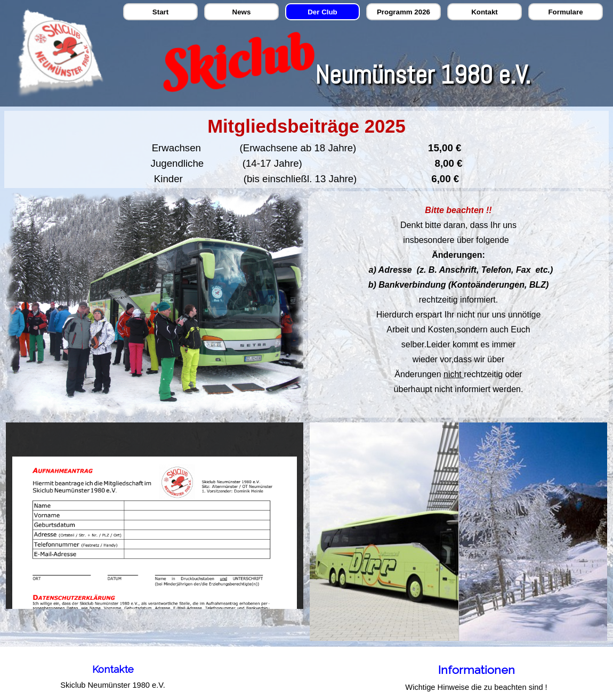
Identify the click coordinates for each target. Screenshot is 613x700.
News (242, 12)
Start (160, 12)
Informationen (477, 670)
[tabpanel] (307, 149)
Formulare (565, 12)
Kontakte (113, 669)
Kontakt (485, 12)
